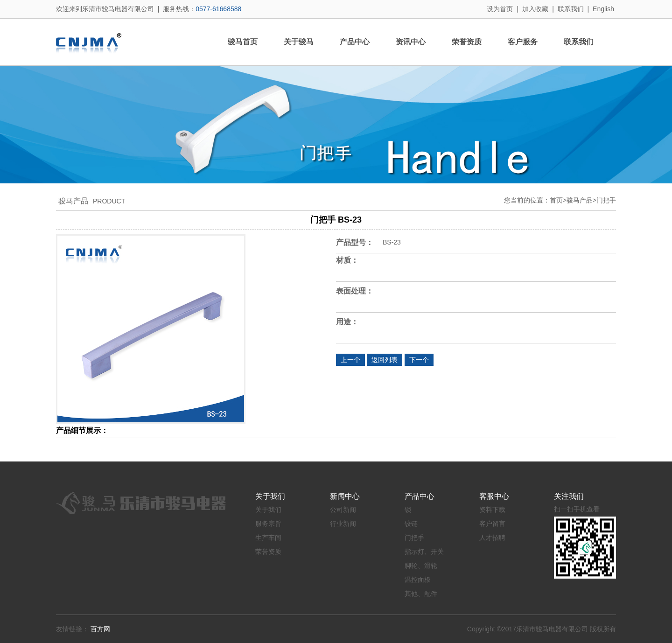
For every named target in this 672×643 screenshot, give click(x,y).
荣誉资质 (467, 42)
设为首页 (500, 9)
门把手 (606, 200)
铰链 (411, 524)
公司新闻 (343, 510)
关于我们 (268, 510)
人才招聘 (492, 538)
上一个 (350, 360)
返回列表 (385, 360)
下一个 (419, 360)
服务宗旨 (268, 524)
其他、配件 (421, 594)
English (603, 9)
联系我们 (571, 9)
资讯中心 (411, 42)
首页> (558, 200)
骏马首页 (243, 42)
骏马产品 (580, 200)
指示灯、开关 (424, 552)
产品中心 (355, 42)
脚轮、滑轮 (421, 566)
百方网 (100, 629)
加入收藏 (535, 9)
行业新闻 (343, 524)
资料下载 (492, 510)
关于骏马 (299, 42)
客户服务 (523, 42)
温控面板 (418, 580)
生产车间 (268, 538)
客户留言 (492, 524)
